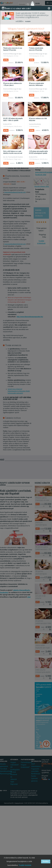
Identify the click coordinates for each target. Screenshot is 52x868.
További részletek (25, 865)
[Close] (49, 8)
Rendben (46, 861)
